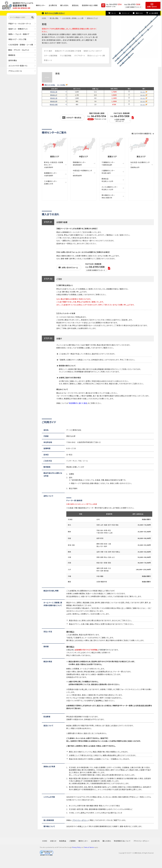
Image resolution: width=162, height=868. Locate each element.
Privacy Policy (76, 847)
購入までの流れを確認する (141, 133)
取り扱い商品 (54, 18)
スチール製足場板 (51, 56)
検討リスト (139, 13)
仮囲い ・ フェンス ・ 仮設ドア (19, 34)
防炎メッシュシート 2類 (96, 56)
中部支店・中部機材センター (82, 173)
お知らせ (53, 841)
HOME (44, 18)
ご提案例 (72, 841)
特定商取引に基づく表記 (78, 403)
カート (114, 13)
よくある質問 (153, 13)
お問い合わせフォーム (70, 267)
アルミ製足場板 (66, 56)
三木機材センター (51, 182)
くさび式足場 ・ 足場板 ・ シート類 (21, 45)
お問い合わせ (152, 7)
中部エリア (84, 156)
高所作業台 (13, 60)
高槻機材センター (51, 174)
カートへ (143, 92)
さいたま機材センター (110, 188)
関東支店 (107, 180)
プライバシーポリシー (80, 820)
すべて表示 (48, 51)
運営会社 (75, 5)
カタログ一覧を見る (74, 118)
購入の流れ (64, 5)
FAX (120, 119)
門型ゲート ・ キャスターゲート (20, 24)
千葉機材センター (108, 163)
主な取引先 (53, 5)
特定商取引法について (122, 841)
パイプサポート (79, 56)
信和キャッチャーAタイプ (93, 51)
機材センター (41, 5)
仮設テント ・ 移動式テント (18, 29)
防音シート (48, 60)
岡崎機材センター (79, 163)
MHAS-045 (54, 104)
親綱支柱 (12, 55)
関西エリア (55, 156)
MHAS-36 (54, 92)
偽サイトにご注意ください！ (55, 13)
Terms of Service (89, 847)
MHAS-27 (54, 95)
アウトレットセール (15, 71)
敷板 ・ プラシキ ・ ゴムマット (19, 50)
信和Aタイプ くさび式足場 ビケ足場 (68, 51)
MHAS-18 (54, 98)
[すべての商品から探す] (22, 17)
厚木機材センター (108, 196)
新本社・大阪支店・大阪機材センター (53, 165)
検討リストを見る (50, 85)
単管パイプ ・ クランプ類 (17, 39)
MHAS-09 (54, 101)
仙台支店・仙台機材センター (140, 165)
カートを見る (61, 85)
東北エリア (141, 156)
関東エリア (112, 156)
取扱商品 (63, 841)
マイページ (126, 13)
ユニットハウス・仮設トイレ (18, 66)
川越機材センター (108, 172)
